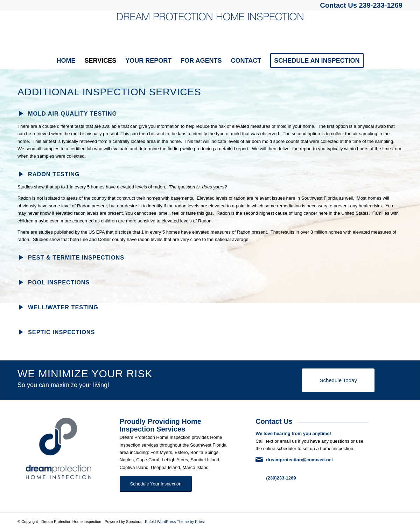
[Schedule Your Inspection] (156, 484)
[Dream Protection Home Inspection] (210, 31)
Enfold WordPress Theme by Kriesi (175, 522)
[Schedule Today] (338, 380)
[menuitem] (66, 61)
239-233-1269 (381, 5)
